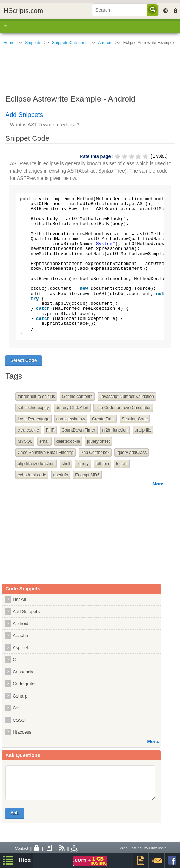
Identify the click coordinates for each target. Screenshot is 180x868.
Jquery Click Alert (72, 408)
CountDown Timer (79, 430)
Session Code (135, 419)
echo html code (32, 475)
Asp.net (20, 648)
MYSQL (25, 441)
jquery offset (98, 441)
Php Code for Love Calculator (123, 408)
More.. (159, 484)
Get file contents (77, 397)
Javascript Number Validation (127, 397)
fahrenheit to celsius (36, 397)
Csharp (20, 696)
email (44, 441)
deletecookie (68, 441)
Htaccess (22, 732)
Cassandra (24, 672)
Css (16, 708)
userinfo (61, 475)
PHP (50, 430)
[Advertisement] (90, 68)
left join (102, 464)
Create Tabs (103, 419)
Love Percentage (34, 419)
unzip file (143, 430)
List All (19, 599)
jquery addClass (132, 453)
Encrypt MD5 (87, 475)
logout (122, 464)
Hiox (25, 860)
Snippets (33, 43)
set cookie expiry (33, 408)
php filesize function (36, 464)
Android (105, 43)
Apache (20, 635)
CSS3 (19, 720)
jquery (83, 464)
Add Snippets (24, 115)
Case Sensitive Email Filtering (45, 453)
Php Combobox (95, 453)
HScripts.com (23, 11)
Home (9, 43)
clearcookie (28, 430)
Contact (21, 848)
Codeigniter (24, 684)
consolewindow (71, 419)
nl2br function (115, 430)
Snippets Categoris (70, 43)
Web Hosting (131, 848)
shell (66, 464)
